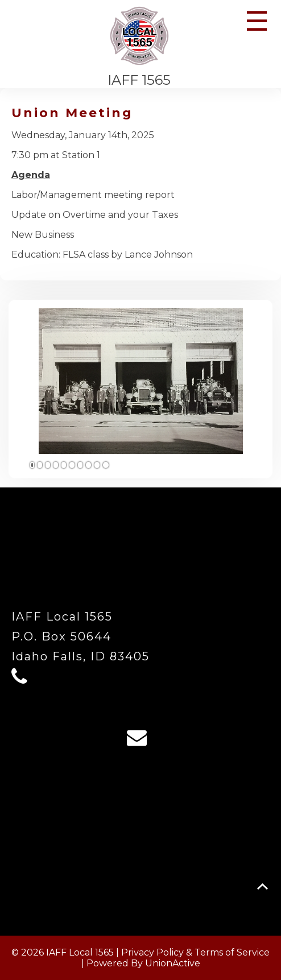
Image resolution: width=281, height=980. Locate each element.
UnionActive (173, 963)
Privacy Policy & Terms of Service (195, 952)
